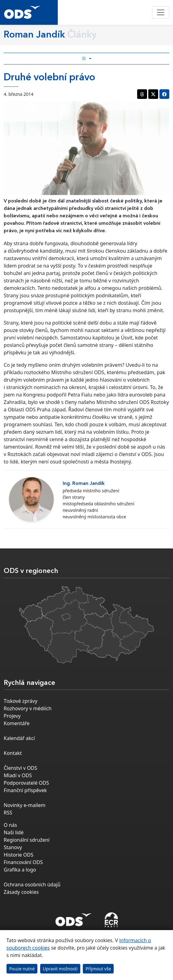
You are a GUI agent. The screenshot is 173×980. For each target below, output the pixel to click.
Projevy (12, 716)
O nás (10, 825)
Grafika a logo (20, 870)
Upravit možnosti (60, 969)
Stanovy (13, 847)
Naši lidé (14, 832)
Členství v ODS (20, 768)
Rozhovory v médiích (28, 708)
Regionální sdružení (27, 840)
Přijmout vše (98, 969)
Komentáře (17, 723)
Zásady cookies (21, 892)
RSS (8, 813)
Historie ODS (19, 855)
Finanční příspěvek (25, 790)
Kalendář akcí (19, 738)
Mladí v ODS (18, 775)
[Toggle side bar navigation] (86, 59)
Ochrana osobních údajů (32, 885)
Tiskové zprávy (21, 701)
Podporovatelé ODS (26, 783)
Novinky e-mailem (25, 805)
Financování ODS (23, 862)
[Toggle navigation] (161, 12)
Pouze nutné (22, 969)
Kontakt (13, 753)
